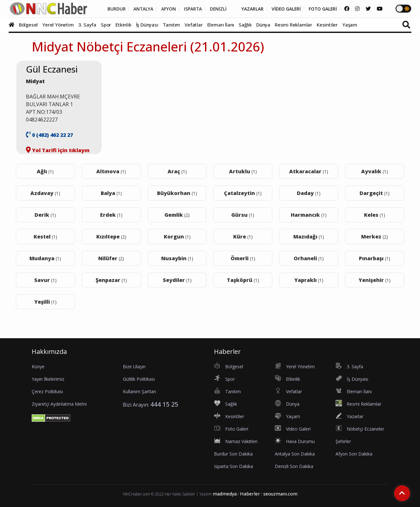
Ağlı (45, 171)
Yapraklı (309, 280)
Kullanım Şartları (139, 391)
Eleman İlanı (221, 25)
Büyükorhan (177, 193)
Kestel (45, 237)
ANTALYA (141, 9)
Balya (111, 193)
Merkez (375, 237)
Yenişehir (375, 280)
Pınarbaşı (375, 258)
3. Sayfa (87, 25)
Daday (309, 193)
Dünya (263, 25)
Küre (243, 237)
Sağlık (245, 25)
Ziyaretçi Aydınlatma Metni (59, 404)
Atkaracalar (309, 171)
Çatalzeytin (243, 193)
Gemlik (177, 215)
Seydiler (177, 280)
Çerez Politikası (47, 391)
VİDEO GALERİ (285, 9)
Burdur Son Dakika (233, 454)
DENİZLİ (216, 9)
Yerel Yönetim (58, 25)
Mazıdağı (309, 237)
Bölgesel (28, 25)
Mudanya (45, 258)
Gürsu (243, 215)
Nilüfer (111, 258)
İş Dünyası (147, 25)
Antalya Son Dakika (295, 454)
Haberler (250, 494)
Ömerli (243, 258)
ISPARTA (190, 9)
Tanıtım (172, 25)
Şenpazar (111, 280)
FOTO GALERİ (322, 9)
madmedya (225, 494)
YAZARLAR (251, 9)
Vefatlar (194, 25)
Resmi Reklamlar (293, 25)
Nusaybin (177, 258)
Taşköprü (243, 280)
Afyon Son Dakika (354, 454)
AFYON (166, 9)
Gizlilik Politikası (139, 379)
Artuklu (243, 171)
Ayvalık (375, 171)
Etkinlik (123, 25)
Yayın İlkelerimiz (48, 379)
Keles (375, 215)
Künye (38, 367)
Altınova (111, 171)
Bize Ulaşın (134, 367)
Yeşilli (45, 302)
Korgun (177, 237)
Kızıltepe (111, 237)
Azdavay (45, 193)
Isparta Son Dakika (234, 466)
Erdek (111, 215)
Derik (45, 215)
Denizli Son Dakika (294, 466)
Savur (45, 280)
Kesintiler (327, 25)
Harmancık (309, 215)
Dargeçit (375, 193)
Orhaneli (309, 258)
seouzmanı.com (280, 494)
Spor (106, 25)
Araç (177, 171)
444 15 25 (164, 404)
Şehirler (343, 441)
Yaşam (350, 25)
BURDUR (113, 9)
